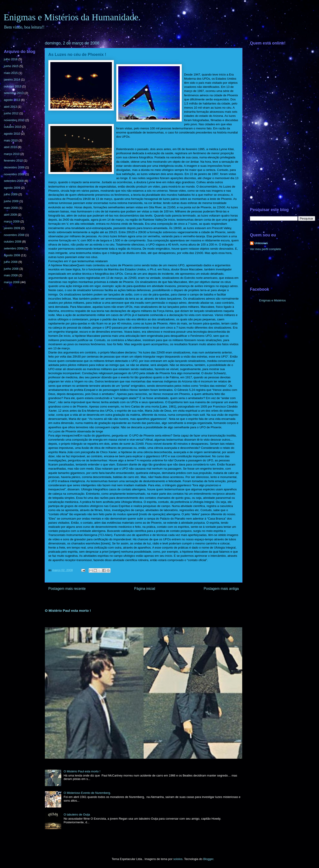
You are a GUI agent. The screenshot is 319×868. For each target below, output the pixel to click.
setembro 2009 (14, 181)
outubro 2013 (13, 86)
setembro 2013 (14, 93)
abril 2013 (10, 107)
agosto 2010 (12, 134)
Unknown (261, 243)
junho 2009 (11, 201)
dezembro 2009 (14, 167)
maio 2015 (11, 73)
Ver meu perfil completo (266, 249)
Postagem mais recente (67, 589)
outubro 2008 (13, 242)
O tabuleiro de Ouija (77, 814)
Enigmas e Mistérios (272, 300)
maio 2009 (11, 208)
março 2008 (12, 282)
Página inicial (145, 589)
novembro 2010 (14, 120)
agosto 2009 (12, 188)
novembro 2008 (14, 235)
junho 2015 (11, 66)
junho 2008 (11, 269)
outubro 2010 (13, 127)
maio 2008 (11, 275)
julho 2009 (11, 194)
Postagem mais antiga (221, 589)
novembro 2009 (14, 174)
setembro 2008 (14, 248)
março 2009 (12, 221)
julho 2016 (11, 59)
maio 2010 (11, 140)
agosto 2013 (12, 100)
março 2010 (12, 154)
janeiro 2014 (12, 80)
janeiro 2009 (12, 228)
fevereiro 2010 (13, 161)
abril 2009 (10, 215)
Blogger (208, 859)
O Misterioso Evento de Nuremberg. (87, 793)
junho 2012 (11, 113)
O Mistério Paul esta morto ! (68, 610)
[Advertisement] (283, 128)
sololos (178, 859)
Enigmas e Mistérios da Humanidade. (72, 17)
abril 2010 (10, 147)
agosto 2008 (12, 255)
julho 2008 (11, 262)
